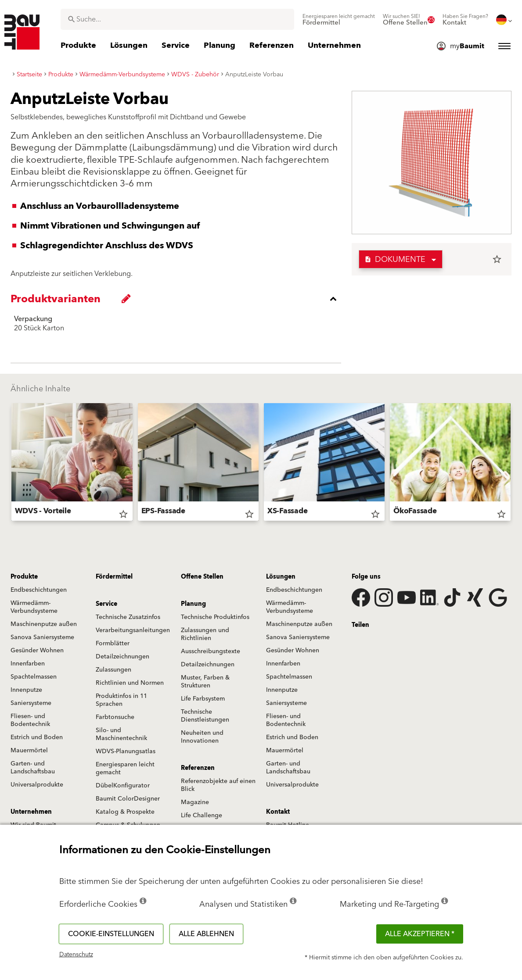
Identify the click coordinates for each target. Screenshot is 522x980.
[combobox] (177, 19)
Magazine (195, 802)
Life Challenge (202, 815)
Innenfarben (28, 664)
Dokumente (395, 259)
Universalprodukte (37, 785)
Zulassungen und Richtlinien (205, 634)
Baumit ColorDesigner (128, 799)
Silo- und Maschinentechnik (121, 734)
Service (106, 604)
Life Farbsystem (203, 699)
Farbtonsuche (115, 717)
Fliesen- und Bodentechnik (30, 720)
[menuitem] (339, 20)
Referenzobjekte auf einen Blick (218, 785)
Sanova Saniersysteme (42, 637)
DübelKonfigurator (123, 786)
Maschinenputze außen (44, 624)
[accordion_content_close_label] (178, 299)
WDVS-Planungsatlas (126, 751)
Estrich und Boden (37, 737)
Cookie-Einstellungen (111, 934)
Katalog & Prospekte (125, 812)
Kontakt (278, 812)
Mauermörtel (29, 751)
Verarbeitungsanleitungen (133, 630)
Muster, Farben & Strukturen (205, 682)
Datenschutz (76, 955)
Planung (193, 604)
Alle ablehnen (206, 934)
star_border (497, 259)
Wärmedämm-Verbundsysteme (34, 607)
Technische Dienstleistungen (205, 716)
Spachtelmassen (34, 677)
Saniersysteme (31, 703)
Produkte (24, 577)
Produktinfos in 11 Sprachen (121, 700)
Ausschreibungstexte (211, 651)
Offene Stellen (202, 577)
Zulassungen (113, 670)
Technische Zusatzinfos (128, 617)
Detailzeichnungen (122, 657)
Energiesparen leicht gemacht (125, 769)
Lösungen (281, 577)
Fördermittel (114, 577)
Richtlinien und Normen (130, 683)
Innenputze (26, 690)
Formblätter (113, 644)
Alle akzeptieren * (420, 934)
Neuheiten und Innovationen (202, 737)
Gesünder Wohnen (37, 651)
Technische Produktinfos (215, 617)
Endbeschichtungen (39, 590)
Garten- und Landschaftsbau (33, 768)
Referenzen (198, 768)
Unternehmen (31, 812)
